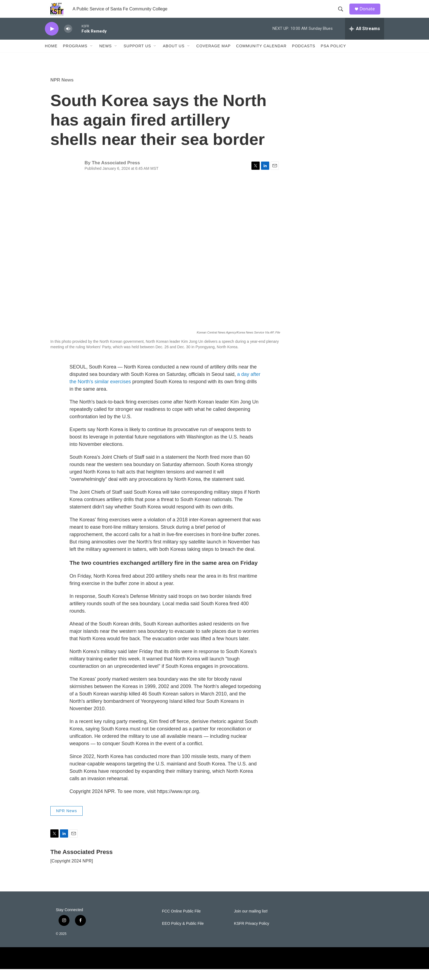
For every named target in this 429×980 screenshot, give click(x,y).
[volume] (68, 40)
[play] (52, 40)
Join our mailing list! (251, 922)
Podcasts (304, 57)
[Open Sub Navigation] (92, 57)
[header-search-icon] (343, 14)
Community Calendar (261, 57)
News (106, 57)
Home (51, 57)
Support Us (137, 57)
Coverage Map (214, 57)
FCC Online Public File (181, 922)
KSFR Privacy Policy (251, 934)
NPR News (62, 91)
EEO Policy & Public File (183, 934)
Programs (75, 57)
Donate (370, 14)
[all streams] (365, 40)
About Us (174, 57)
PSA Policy (333, 57)
